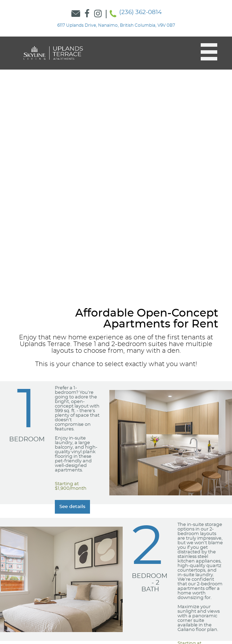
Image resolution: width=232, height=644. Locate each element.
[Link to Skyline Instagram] (98, 14)
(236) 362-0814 (140, 12)
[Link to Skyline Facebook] (87, 14)
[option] (116, 165)
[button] (205, 52)
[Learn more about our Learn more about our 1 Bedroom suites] (72, 507)
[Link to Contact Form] (76, 14)
